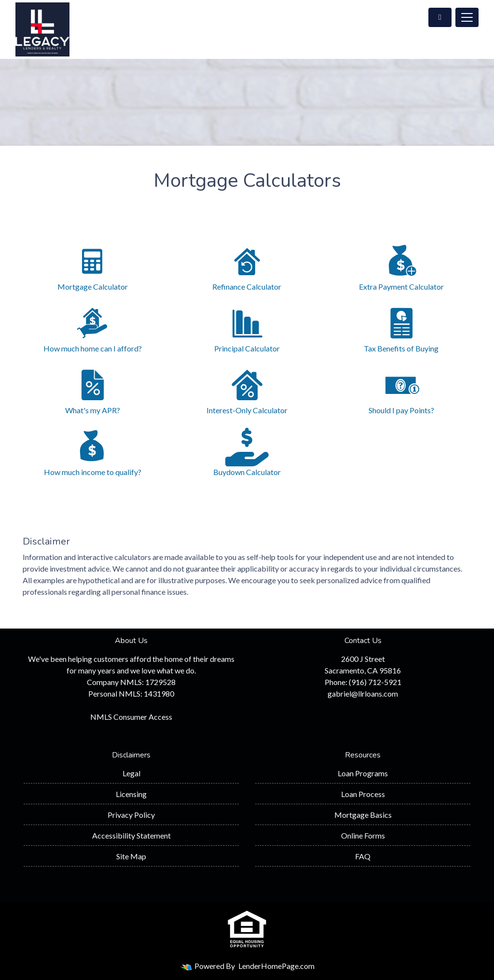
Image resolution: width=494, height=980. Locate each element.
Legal (131, 773)
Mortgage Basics (363, 815)
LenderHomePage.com (276, 966)
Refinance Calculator (247, 267)
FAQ (363, 856)
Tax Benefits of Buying (401, 329)
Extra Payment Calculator (401, 267)
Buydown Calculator (247, 452)
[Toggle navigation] (467, 17)
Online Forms (363, 835)
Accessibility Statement (131, 835)
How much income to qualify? (93, 452)
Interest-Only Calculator (247, 390)
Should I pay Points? (401, 390)
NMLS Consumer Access (131, 717)
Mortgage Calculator (93, 267)
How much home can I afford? (93, 329)
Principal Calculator (247, 329)
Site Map (131, 856)
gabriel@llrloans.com (363, 693)
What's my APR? (93, 390)
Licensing (131, 794)
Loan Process (363, 794)
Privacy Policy (131, 815)
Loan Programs (363, 773)
